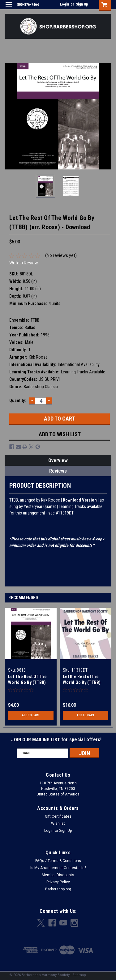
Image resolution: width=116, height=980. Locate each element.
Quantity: (18, 401)
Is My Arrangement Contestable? (58, 868)
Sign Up (82, 4)
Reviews (58, 471)
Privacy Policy (58, 882)
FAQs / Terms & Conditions (58, 861)
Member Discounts (58, 875)
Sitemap (79, 975)
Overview (58, 460)
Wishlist (58, 823)
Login (64, 4)
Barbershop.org (58, 889)
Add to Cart (31, 715)
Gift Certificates (58, 816)
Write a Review (24, 263)
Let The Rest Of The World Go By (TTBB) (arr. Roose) (27, 682)
